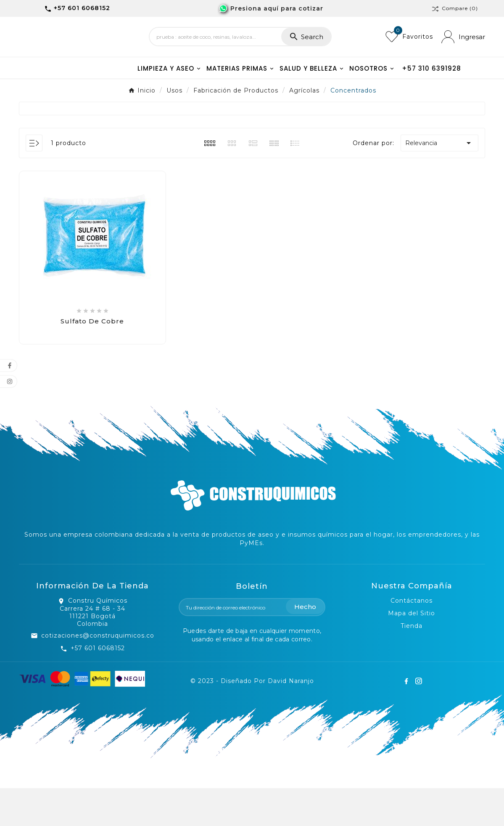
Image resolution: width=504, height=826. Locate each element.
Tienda (412, 664)
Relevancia (439, 181)
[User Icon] (463, 56)
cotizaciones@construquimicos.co (98, 673)
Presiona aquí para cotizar (277, 8)
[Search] (215, 56)
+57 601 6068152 (98, 686)
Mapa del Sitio (412, 651)
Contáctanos (412, 638)
